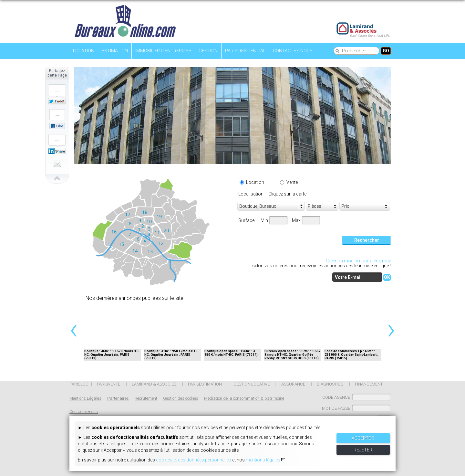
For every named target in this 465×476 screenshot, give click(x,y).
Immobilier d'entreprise (163, 51)
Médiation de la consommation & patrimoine (244, 398)
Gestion (208, 51)
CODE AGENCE (336, 397)
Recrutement (146, 398)
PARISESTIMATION (205, 384)
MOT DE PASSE (336, 408)
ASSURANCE (293, 384)
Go (386, 51)
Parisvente (108, 384)
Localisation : (253, 194)
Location (84, 51)
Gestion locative (252, 384)
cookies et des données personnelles (194, 460)
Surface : (247, 220)
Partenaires (118, 398)
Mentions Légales (85, 398)
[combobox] (365, 206)
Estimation (115, 51)
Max (296, 220)
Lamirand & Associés (154, 384)
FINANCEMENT (369, 384)
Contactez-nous (293, 51)
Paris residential (245, 51)
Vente (292, 182)
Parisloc (79, 384)
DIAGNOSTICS (330, 384)
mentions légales (263, 460)
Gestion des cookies (181, 398)
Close (46, 177)
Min (264, 220)
